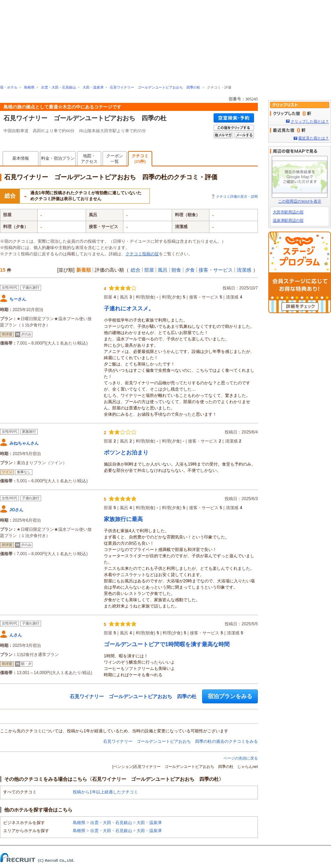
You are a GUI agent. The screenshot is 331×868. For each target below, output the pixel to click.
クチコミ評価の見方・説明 (237, 197)
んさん (16, 635)
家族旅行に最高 (123, 519)
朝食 (176, 270)
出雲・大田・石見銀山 (59, 87)
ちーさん (18, 299)
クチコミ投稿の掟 (142, 254)
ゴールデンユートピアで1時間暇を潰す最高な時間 (167, 644)
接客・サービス (216, 270)
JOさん (16, 510)
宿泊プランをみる (230, 696)
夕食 (190, 270)
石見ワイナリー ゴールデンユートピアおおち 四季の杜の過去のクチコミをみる (180, 741)
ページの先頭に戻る (241, 758)
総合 (136, 270)
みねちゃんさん (24, 443)
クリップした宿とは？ (310, 121)
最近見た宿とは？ (314, 138)
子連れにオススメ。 (129, 308)
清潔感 (244, 270)
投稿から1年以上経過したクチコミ (105, 792)
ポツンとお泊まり (126, 452)
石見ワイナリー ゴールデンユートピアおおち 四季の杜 (155, 87)
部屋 (149, 270)
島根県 (29, 87)
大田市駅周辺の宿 (288, 212)
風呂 (163, 270)
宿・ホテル (9, 87)
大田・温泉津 (93, 87)
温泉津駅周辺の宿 (288, 220)
